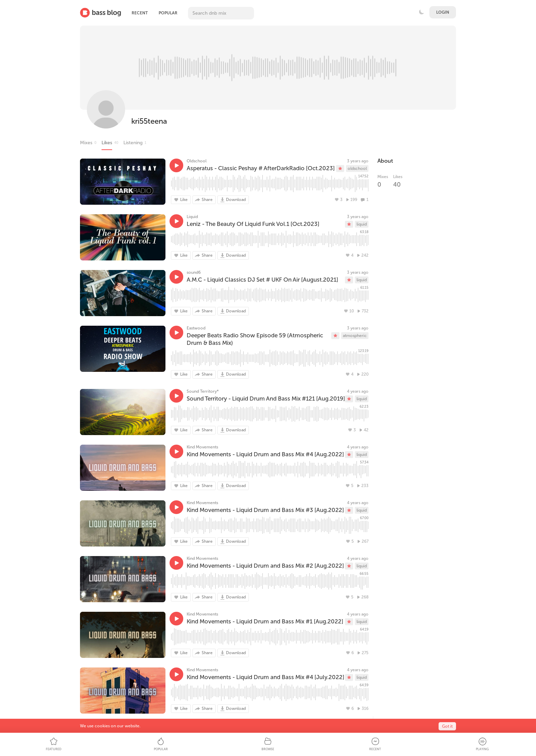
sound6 (194, 272)
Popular (168, 13)
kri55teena (149, 121)
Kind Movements (202, 447)
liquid (362, 224)
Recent (140, 13)
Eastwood (196, 328)
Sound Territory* (203, 391)
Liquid (192, 217)
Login (443, 12)
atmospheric (355, 336)
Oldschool (197, 161)
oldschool (357, 168)
